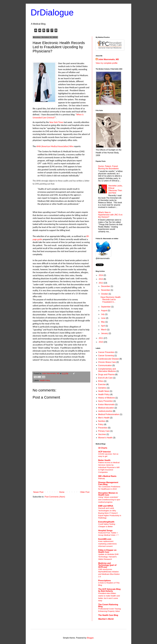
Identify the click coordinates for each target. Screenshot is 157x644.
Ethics (101, 381)
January (105, 333)
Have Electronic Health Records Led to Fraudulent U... (111, 299)
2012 (101, 283)
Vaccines (102, 434)
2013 (101, 279)
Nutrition (102, 421)
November (106, 290)
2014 (101, 275)
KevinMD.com (105, 539)
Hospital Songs (105, 531)
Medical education (106, 408)
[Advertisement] (61, 472)
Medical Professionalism (109, 414)
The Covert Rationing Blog (108, 606)
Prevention (103, 428)
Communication (105, 365)
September (106, 307)
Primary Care (104, 431)
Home (62, 492)
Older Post (85, 492)
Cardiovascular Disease (108, 359)
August (104, 310)
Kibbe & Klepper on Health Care (107, 551)
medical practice (105, 411)
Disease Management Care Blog (108, 483)
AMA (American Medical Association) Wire (55, 146)
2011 (101, 338)
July (103, 314)
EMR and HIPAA (106, 506)
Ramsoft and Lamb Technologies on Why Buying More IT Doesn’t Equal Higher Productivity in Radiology (110, 513)
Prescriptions (105, 581)
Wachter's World (106, 619)
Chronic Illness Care (107, 362)
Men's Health (104, 418)
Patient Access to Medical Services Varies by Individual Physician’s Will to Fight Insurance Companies (109, 467)
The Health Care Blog (108, 615)
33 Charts (103, 448)
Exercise (102, 384)
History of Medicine (106, 398)
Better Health (104, 460)
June (103, 318)
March (104, 330)
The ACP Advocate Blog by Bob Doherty (109, 590)
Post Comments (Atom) (55, 497)
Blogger (90, 638)
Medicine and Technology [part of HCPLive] (107, 565)
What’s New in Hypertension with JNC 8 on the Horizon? (110, 215)
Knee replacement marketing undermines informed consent (107, 544)
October (105, 294)
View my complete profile (107, 63)
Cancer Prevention (106, 352)
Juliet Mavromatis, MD (108, 59)
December (106, 286)
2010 (101, 342)
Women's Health (105, 438)
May (103, 322)
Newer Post (38, 492)
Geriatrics (102, 388)
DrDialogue (52, 12)
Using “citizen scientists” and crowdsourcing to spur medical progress (109, 500)
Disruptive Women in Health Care (108, 494)
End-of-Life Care (105, 378)
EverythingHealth (106, 522)
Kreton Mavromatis (106, 404)
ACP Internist (104, 452)
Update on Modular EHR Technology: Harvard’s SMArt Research (108, 557)
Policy (101, 424)
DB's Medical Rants (107, 476)
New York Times (56, 122)
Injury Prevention (105, 401)
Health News (104, 391)
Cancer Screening (106, 356)
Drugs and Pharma (106, 374)
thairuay (102, 478)
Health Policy (45, 380)
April (103, 326)
